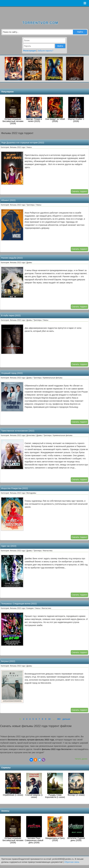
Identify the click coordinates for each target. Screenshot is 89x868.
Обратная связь (72, 862)
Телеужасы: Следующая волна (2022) (19, 604)
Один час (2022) (9, 546)
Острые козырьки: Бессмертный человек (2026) (13, 111)
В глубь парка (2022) (11, 315)
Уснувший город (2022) (12, 373)
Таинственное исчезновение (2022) (18, 431)
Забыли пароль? (45, 51)
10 (49, 719)
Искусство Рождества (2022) (14, 488)
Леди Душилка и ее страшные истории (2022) (23, 143)
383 (59, 719)
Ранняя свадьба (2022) (12, 258)
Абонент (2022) (8, 200)
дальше (66, 719)
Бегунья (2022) (8, 661)
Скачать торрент (79, 191)
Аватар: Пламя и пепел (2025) (34, 110)
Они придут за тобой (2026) (55, 110)
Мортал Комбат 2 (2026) (76, 110)
